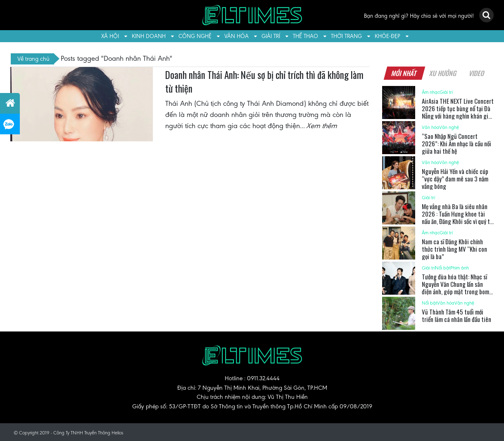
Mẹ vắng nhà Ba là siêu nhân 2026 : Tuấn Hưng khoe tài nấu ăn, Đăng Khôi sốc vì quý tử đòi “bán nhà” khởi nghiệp (457, 217)
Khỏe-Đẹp (388, 36)
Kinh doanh (149, 36)
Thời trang (346, 36)
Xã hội (110, 36)
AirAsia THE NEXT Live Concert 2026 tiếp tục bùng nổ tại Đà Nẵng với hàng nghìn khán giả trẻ (458, 112)
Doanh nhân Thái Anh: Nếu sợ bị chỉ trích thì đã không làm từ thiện (264, 82)
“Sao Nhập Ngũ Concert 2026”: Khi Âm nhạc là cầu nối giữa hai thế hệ (456, 143)
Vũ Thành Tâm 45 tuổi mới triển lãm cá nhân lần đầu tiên (456, 315)
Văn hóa (237, 36)
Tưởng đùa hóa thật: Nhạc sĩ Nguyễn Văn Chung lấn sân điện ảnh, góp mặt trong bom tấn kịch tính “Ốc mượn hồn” (455, 288)
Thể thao (305, 36)
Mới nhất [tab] (404, 73)
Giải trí (271, 36)
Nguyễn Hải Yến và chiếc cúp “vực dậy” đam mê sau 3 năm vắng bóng (455, 179)
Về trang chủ (33, 59)
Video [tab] (477, 73)
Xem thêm (322, 126)
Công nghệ (195, 36)
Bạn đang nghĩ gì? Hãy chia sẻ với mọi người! (419, 16)
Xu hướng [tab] (443, 73)
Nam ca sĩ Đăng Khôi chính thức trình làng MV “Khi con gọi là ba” (454, 249)
